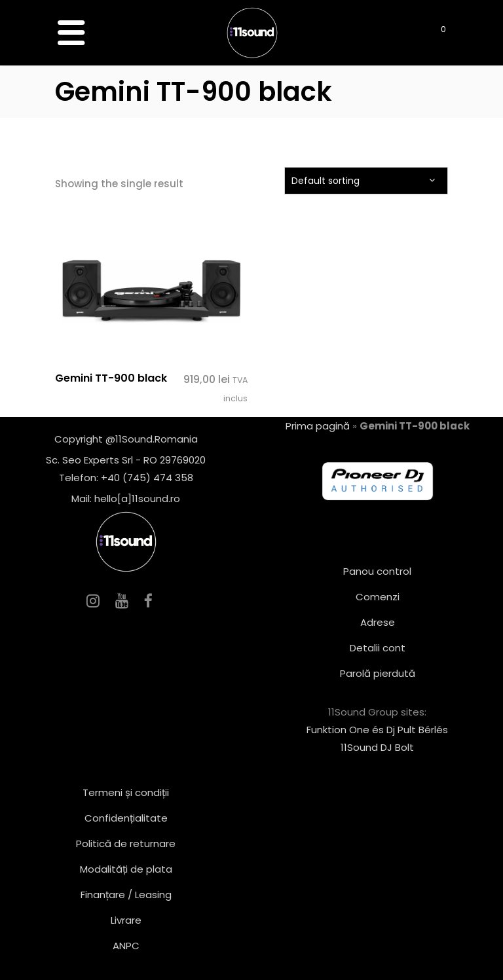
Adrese (378, 622)
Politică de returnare (126, 844)
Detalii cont (378, 648)
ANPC (126, 946)
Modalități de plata (126, 869)
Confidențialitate (126, 818)
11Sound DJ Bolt (377, 747)
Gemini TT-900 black (111, 378)
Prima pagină (318, 426)
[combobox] (366, 181)
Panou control (377, 571)
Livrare (126, 920)
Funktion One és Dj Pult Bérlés (377, 730)
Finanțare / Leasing (126, 895)
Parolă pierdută (378, 673)
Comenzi (378, 597)
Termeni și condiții (126, 792)
